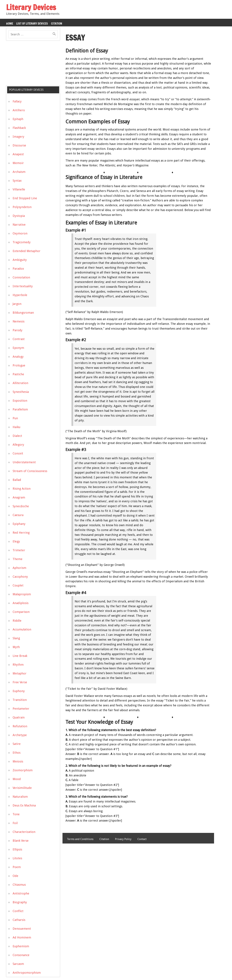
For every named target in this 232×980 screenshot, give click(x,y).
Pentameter (21, 709)
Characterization (24, 832)
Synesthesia (21, 392)
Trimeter (19, 550)
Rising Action (22, 489)
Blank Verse (21, 841)
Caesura (18, 515)
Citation (57, 23)
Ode (15, 876)
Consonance (21, 955)
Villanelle (19, 189)
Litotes (17, 858)
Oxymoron (20, 233)
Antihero (19, 110)
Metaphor (20, 673)
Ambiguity (20, 260)
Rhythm (18, 665)
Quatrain (19, 717)
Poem (17, 867)
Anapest (18, 154)
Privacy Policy (123, 839)
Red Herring (21, 533)
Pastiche (18, 374)
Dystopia (19, 216)
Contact (142, 839)
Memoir (18, 163)
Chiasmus (19, 885)
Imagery (18, 137)
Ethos (17, 753)
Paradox (18, 269)
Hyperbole (20, 295)
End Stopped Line (25, 198)
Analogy (18, 357)
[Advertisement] (31, 64)
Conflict (18, 911)
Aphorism (19, 568)
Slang (16, 638)
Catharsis (19, 920)
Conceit (18, 453)
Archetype (20, 735)
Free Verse (20, 682)
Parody (18, 330)
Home (10, 23)
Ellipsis (17, 849)
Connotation (21, 277)
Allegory (18, 445)
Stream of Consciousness (30, 471)
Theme (18, 559)
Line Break (20, 656)
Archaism (19, 172)
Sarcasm (18, 964)
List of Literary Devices (32, 23)
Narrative (19, 225)
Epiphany (19, 524)
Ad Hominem (22, 937)
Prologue (19, 365)
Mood (17, 779)
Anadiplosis (21, 603)
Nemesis (19, 321)
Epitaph (18, 119)
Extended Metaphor (27, 251)
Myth (16, 647)
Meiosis (18, 761)
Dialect (17, 436)
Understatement (24, 462)
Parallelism (20, 409)
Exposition (20, 401)
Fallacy (17, 101)
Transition (20, 700)
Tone (16, 814)
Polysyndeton (22, 207)
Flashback (19, 128)
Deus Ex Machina (24, 805)
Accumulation (22, 629)
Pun (15, 418)
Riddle (17, 621)
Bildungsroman (23, 313)
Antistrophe (21, 893)
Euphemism (21, 946)
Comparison (21, 612)
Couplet (18, 585)
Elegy (16, 541)
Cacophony (20, 577)
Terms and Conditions (80, 839)
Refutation (20, 726)
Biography (20, 902)
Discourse (19, 145)
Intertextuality (23, 286)
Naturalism (20, 797)
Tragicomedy (22, 242)
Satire (17, 744)
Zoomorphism (23, 770)
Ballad (17, 480)
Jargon (17, 304)
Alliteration (20, 383)
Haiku (16, 427)
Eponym (18, 348)
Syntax (17, 181)
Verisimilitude (22, 788)
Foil (15, 823)
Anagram (19, 497)
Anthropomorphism (27, 973)
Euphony (19, 691)
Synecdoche (21, 506)
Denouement (22, 929)
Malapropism (22, 594)
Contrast (19, 339)
